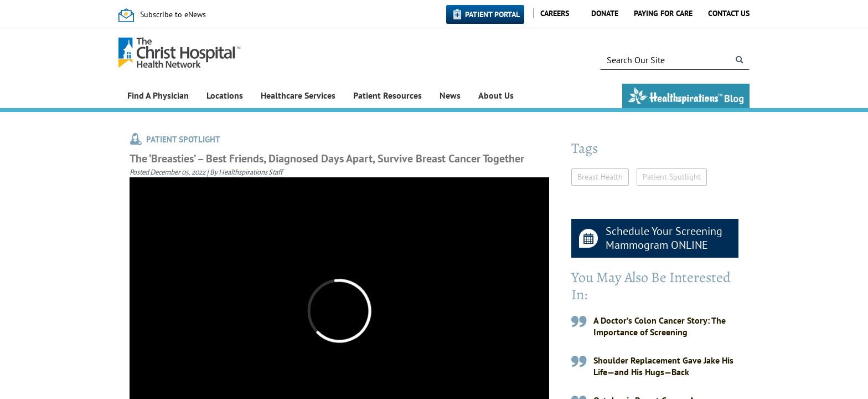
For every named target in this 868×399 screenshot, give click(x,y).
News (450, 95)
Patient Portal (492, 14)
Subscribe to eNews (173, 14)
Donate (605, 13)
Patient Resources (387, 95)
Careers (555, 13)
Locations (225, 95)
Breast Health (600, 177)
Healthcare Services (298, 95)
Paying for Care (663, 13)
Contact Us (729, 13)
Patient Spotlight (672, 177)
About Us (496, 95)
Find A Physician (158, 95)
